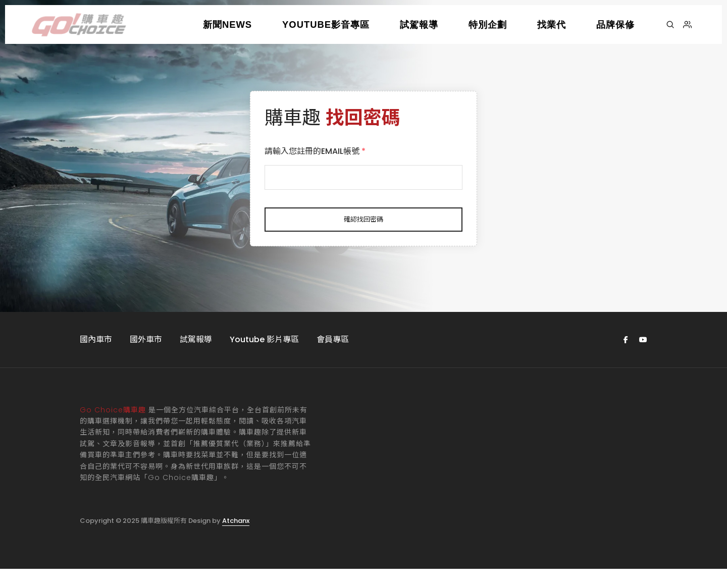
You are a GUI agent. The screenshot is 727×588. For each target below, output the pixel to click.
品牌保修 (615, 24)
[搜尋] (670, 25)
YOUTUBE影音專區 (326, 24)
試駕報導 (419, 24)
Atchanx (236, 539)
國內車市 (96, 358)
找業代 (552, 24)
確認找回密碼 (363, 228)
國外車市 (146, 358)
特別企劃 (488, 24)
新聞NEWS (227, 24)
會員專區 (333, 358)
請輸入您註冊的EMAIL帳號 (325, 160)
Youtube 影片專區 (264, 358)
